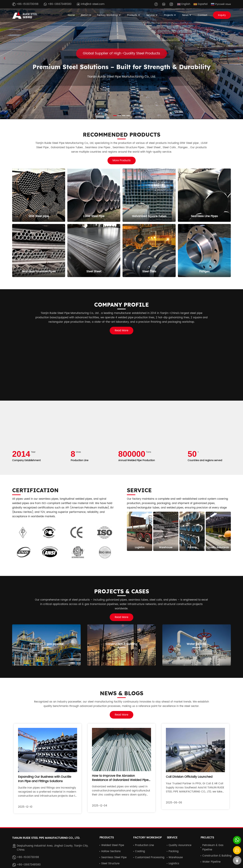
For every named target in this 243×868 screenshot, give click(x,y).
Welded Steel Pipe (113, 845)
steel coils (156, 600)
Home (71, 15)
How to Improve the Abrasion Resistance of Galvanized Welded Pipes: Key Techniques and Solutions (121, 780)
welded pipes (175, 508)
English (184, 4)
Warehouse (176, 857)
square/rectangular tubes (143, 508)
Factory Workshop (109, 15)
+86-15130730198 (25, 4)
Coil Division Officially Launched (189, 777)
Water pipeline (211, 862)
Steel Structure (110, 864)
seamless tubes (138, 600)
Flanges (183, 147)
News (187, 15)
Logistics (174, 864)
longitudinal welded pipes (76, 499)
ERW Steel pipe (189, 143)
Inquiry (222, 15)
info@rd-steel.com (91, 4)
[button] (238, 58)
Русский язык (221, 4)
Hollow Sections (111, 851)
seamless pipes (49, 499)
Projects (170, 15)
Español (201, 4)
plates (173, 600)
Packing (174, 851)
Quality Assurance (180, 845)
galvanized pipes (204, 503)
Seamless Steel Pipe (114, 857)
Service (152, 15)
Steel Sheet (154, 147)
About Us (86, 15)
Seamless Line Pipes (98, 147)
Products (134, 15)
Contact (202, 15)
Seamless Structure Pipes (129, 147)
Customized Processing (150, 857)
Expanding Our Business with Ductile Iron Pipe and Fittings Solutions (45, 779)
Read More (122, 331)
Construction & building (217, 856)
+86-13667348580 (58, 4)
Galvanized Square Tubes (67, 147)
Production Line (144, 845)
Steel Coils (170, 147)
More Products (122, 160)
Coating (140, 851)
